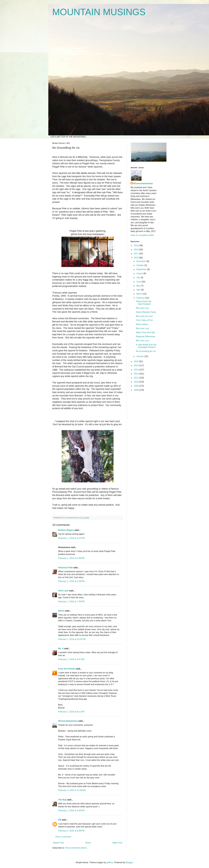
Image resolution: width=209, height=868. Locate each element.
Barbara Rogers (66, 530)
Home (88, 843)
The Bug (62, 800)
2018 (137, 250)
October (140, 265)
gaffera (110, 862)
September (142, 269)
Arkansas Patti (65, 568)
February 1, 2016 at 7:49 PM (71, 601)
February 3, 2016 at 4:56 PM (71, 810)
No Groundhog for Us (146, 351)
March (140, 294)
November (141, 261)
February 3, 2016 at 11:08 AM (72, 790)
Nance (61, 611)
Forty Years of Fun (144, 320)
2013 (137, 370)
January (140, 356)
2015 (137, 361)
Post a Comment (63, 837)
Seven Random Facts (146, 312)
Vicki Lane (63, 591)
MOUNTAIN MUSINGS (99, 12)
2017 (137, 254)
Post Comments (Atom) (76, 848)
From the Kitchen (67, 669)
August (140, 273)
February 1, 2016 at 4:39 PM (71, 581)
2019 (137, 245)
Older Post (117, 843)
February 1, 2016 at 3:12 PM (71, 538)
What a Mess (142, 324)
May (139, 286)
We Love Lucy (142, 308)
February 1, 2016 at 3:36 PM (71, 558)
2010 (137, 382)
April (139, 290)
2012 (137, 374)
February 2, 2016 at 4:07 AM (71, 659)
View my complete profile (142, 235)
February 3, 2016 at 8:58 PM (71, 831)
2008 (137, 390)
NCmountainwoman (68, 721)
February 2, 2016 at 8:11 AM (71, 712)
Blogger (129, 862)
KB (60, 820)
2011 (137, 378)
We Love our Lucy (144, 316)
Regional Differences (146, 336)
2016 (137, 258)
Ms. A (61, 648)
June (139, 282)
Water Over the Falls (145, 332)
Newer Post (58, 843)
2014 (137, 365)
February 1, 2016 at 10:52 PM (72, 639)
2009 (137, 386)
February (141, 298)
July (139, 277)
